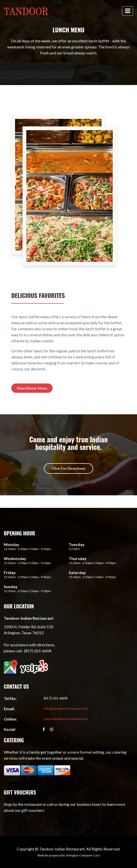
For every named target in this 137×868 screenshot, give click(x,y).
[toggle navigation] (127, 11)
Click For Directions (68, 468)
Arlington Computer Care (83, 855)
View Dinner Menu (32, 388)
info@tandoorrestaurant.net (66, 708)
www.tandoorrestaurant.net (66, 719)
